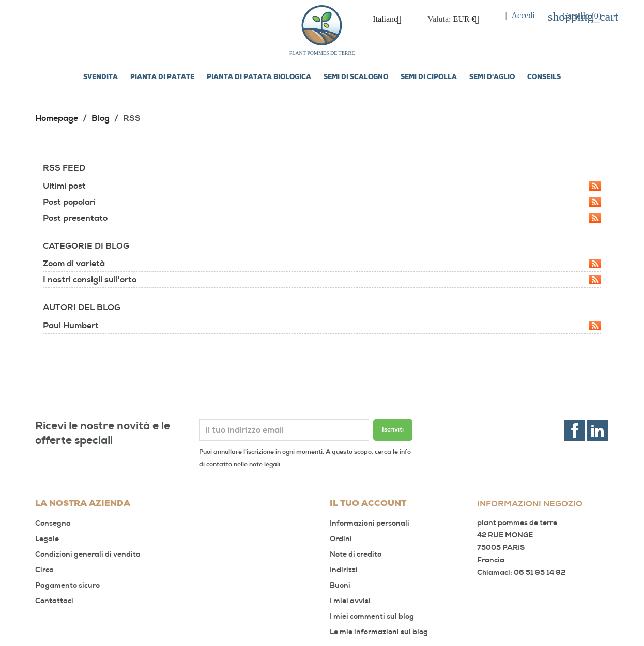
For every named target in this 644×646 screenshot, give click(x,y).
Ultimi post (322, 186)
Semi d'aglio (492, 78)
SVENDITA (101, 78)
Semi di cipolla (429, 78)
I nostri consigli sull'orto (322, 280)
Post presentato (322, 218)
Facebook (575, 430)
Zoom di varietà (322, 264)
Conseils (544, 78)
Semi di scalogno (356, 78)
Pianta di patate (162, 78)
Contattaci (54, 601)
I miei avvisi (350, 601)
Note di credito (356, 554)
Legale (47, 539)
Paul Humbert (322, 326)
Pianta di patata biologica (259, 78)
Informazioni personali (370, 523)
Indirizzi (344, 570)
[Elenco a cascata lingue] (391, 19)
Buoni (340, 585)
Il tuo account (368, 504)
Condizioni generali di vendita (88, 554)
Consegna (53, 523)
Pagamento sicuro (67, 585)
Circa (44, 570)
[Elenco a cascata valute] (470, 19)
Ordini (341, 539)
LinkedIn (597, 430)
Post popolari (322, 202)
